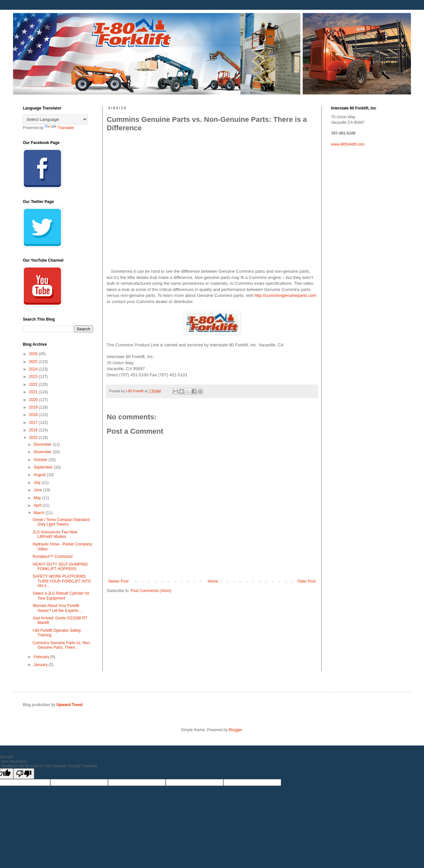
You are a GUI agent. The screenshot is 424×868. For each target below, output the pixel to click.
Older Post (306, 581)
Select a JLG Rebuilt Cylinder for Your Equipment (61, 596)
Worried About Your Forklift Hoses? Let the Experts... (57, 608)
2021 (34, 392)
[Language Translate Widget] (55, 119)
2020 (34, 400)
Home (213, 581)
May (38, 498)
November (43, 452)
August (40, 475)
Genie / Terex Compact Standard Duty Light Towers (61, 522)
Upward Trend (69, 705)
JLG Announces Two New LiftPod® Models (55, 534)
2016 (34, 430)
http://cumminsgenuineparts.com (286, 295)
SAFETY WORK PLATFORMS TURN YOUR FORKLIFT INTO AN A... (62, 581)
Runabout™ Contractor (53, 557)
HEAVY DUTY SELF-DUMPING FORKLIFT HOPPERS (60, 567)
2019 (34, 407)
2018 (34, 415)
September (44, 467)
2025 (34, 362)
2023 (34, 377)
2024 (34, 369)
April (38, 505)
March (40, 513)
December (43, 444)
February (42, 657)
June (38, 490)
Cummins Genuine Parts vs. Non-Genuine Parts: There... (62, 645)
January (41, 665)
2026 (34, 354)
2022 (34, 384)
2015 (34, 438)
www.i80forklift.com (348, 144)
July (38, 483)
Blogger (235, 730)
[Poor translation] (24, 774)
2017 (34, 423)
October (41, 460)
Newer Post (118, 581)
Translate (59, 128)
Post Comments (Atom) (151, 591)
